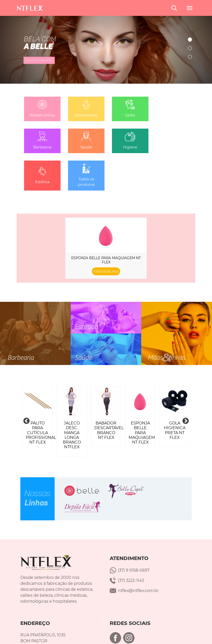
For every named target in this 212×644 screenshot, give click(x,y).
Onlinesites (174, 630)
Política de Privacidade (106, 636)
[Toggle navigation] (187, 8)
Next (186, 389)
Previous (26, 389)
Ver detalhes (106, 239)
